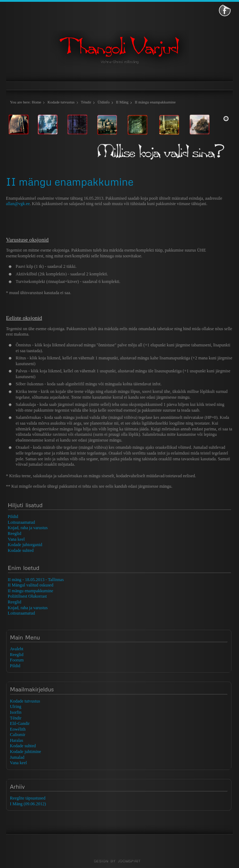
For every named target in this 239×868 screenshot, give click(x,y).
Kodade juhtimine (26, 752)
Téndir (86, 102)
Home (36, 102)
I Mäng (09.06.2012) (28, 804)
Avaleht (17, 649)
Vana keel (19, 763)
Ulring (16, 707)
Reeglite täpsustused (28, 798)
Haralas (17, 740)
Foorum (17, 660)
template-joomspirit (120, 861)
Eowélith (18, 729)
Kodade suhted (23, 746)
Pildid (15, 666)
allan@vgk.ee (18, 204)
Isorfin (16, 712)
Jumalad (17, 757)
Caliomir (18, 735)
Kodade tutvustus (61, 102)
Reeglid (17, 655)
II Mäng (122, 102)
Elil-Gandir (20, 723)
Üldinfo (103, 102)
